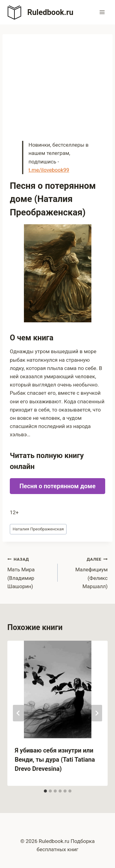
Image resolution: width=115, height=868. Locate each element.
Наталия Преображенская (38, 529)
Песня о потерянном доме (57, 486)
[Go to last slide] (18, 713)
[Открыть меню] (102, 12)
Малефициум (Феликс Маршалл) (85, 572)
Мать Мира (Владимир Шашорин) (30, 572)
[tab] (45, 791)
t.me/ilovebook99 (49, 170)
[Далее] (97, 713)
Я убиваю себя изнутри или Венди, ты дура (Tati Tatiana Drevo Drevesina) (55, 760)
